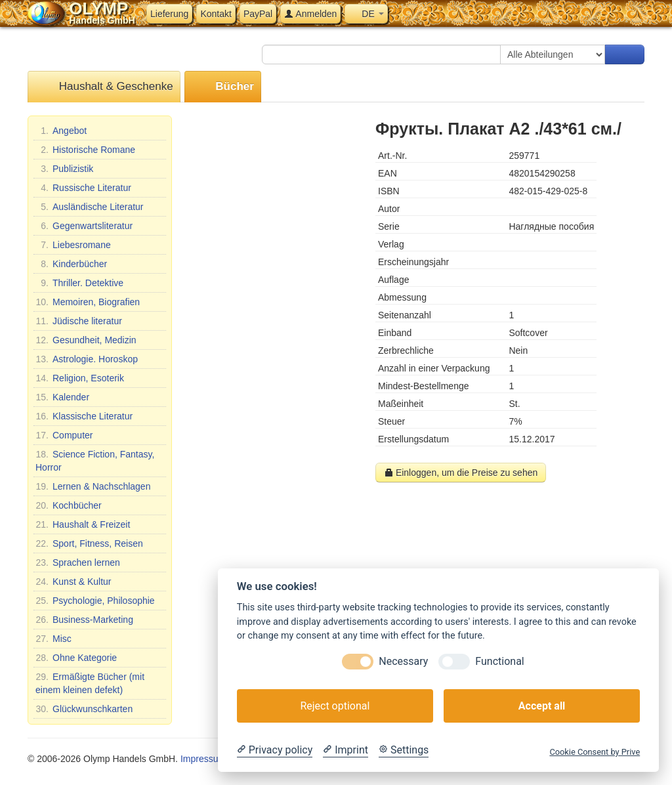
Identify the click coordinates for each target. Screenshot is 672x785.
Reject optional (335, 706)
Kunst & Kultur (73, 582)
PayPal (258, 14)
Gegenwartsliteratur (84, 226)
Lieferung (169, 14)
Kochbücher (69, 505)
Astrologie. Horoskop (87, 359)
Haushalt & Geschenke (104, 87)
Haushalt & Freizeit (83, 524)
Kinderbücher (71, 264)
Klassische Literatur (84, 416)
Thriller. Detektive (79, 283)
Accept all (542, 706)
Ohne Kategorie (76, 658)
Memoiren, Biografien (88, 302)
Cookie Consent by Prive (595, 752)
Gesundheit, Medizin (86, 340)
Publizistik (64, 169)
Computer (64, 435)
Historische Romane (85, 150)
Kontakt (216, 14)
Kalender (62, 397)
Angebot (61, 131)
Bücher (223, 87)
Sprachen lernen (78, 562)
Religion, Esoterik (80, 378)
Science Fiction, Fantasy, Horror (95, 460)
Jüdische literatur (79, 321)
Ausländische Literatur (90, 207)
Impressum (203, 759)
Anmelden (310, 14)
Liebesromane (73, 245)
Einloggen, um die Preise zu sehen (461, 473)
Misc (53, 639)
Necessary (403, 661)
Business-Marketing (84, 620)
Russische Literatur (83, 188)
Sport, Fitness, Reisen (89, 543)
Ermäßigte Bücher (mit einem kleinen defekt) (90, 683)
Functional (499, 661)
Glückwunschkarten (84, 709)
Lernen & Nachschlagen (93, 486)
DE (366, 14)
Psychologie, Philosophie (95, 601)
